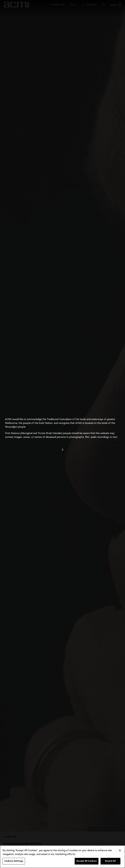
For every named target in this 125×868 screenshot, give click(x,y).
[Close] (120, 851)
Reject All (110, 861)
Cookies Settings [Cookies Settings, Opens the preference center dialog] (14, 861)
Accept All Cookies (87, 861)
